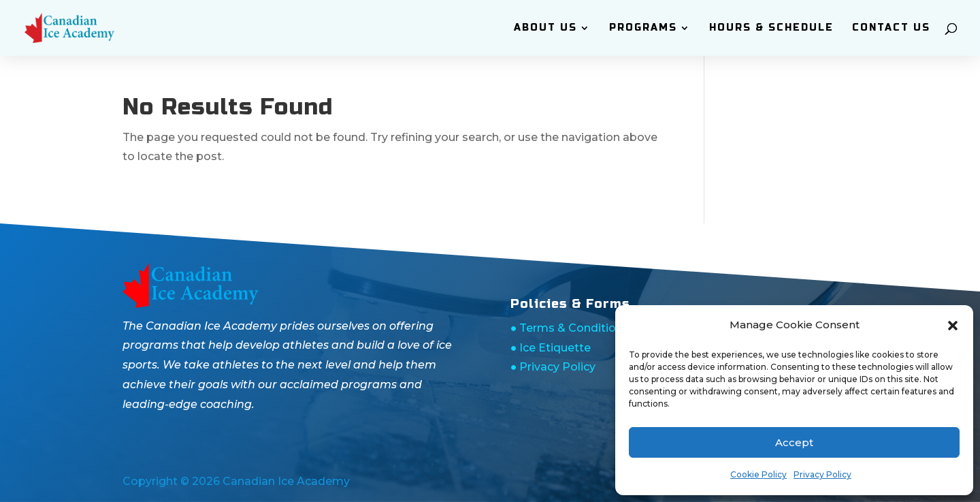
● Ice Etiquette (551, 348)
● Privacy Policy (553, 367)
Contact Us (891, 28)
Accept (794, 442)
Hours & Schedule (771, 28)
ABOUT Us (545, 28)
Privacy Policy (822, 474)
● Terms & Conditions (570, 328)
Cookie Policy (758, 474)
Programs (643, 28)
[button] (953, 326)
